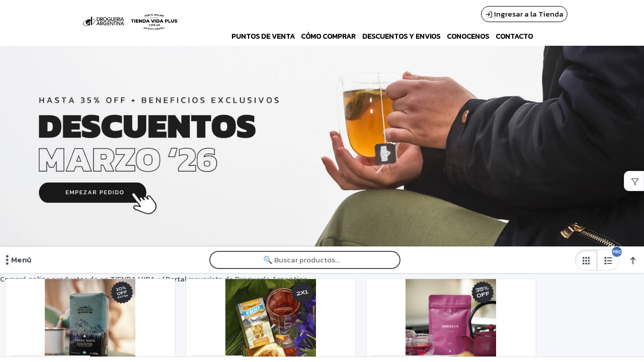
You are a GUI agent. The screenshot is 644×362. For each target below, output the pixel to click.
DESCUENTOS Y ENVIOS (401, 36)
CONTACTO (514, 36)
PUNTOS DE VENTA (263, 36)
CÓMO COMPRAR (328, 36)
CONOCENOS (468, 36)
